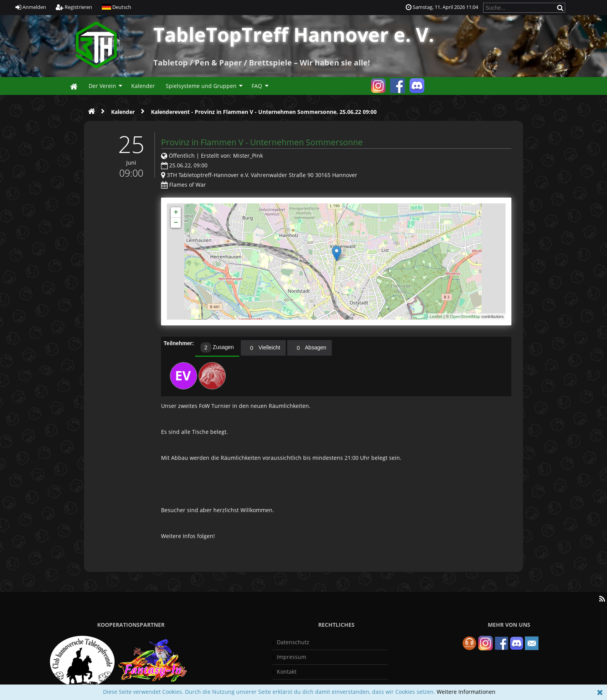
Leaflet (436, 316)
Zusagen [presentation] (217, 348)
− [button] (176, 223)
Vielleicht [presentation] (263, 348)
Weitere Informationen (466, 692)
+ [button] (176, 212)
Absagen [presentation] (309, 348)
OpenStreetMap (465, 316)
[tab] (217, 348)
